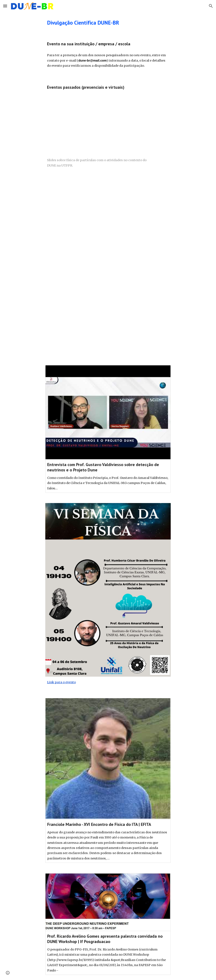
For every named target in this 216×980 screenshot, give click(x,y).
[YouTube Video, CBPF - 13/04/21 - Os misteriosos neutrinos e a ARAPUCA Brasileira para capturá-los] (108, 314)
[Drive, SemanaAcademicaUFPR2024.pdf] (100, 124)
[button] (5, 6)
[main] (92, 23)
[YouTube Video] (108, 222)
